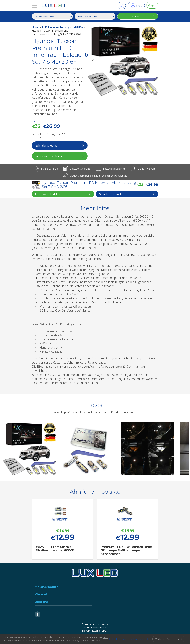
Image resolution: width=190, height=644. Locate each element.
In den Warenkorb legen (50, 156)
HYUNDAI (78, 27)
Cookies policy (83, 637)
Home (36, 27)
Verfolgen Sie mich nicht (168, 637)
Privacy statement (13, 641)
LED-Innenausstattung (56, 27)
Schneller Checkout (48, 146)
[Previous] (94, 61)
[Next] (152, 61)
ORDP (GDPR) (15, 637)
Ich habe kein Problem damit (123, 637)
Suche (135, 16)
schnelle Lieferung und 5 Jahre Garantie (52, 136)
